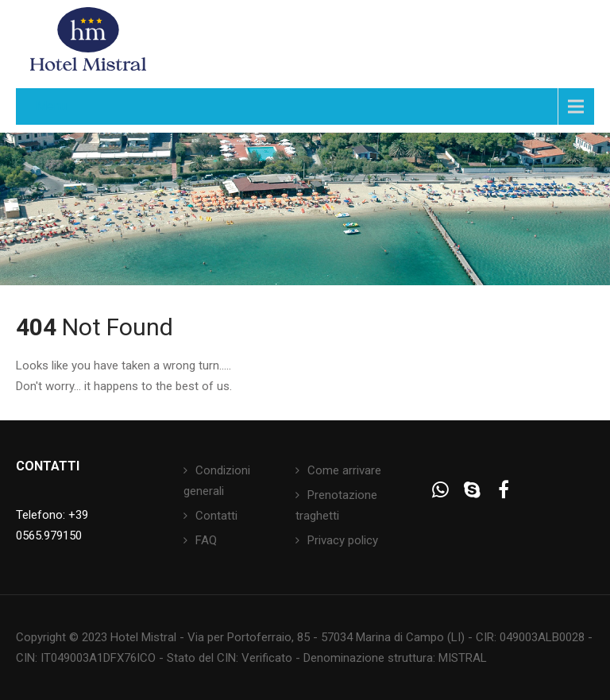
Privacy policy (343, 540)
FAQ (206, 540)
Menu (51, 106)
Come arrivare (344, 470)
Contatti (216, 516)
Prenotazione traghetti (336, 505)
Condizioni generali (217, 481)
